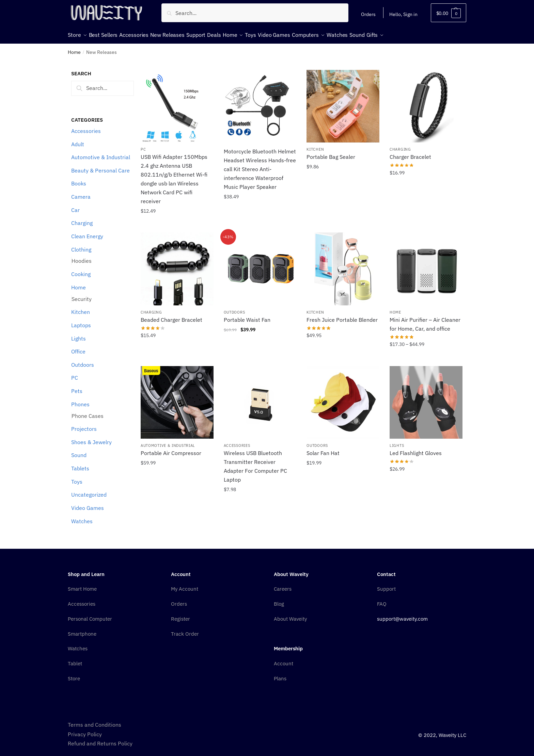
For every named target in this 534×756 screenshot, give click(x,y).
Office (78, 347)
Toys (77, 478)
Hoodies (82, 257)
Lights (78, 334)
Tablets (80, 464)
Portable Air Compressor (171, 449)
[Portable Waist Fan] (260, 265)
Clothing (81, 245)
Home (74, 48)
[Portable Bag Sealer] (343, 102)
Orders (368, 14)
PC (75, 374)
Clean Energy (87, 232)
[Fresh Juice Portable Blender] (343, 265)
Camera (81, 193)
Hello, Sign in (403, 14)
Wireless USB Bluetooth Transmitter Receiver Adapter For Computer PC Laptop (255, 462)
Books (79, 179)
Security (82, 295)
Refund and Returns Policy (100, 739)
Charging (82, 219)
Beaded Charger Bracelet (171, 316)
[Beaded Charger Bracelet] (177, 265)
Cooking (81, 270)
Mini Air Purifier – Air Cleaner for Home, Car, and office (425, 320)
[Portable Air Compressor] (177, 398)
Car (75, 206)
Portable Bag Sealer (331, 153)
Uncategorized (89, 490)
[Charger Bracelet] (426, 102)
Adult (78, 140)
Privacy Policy (85, 730)
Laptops (81, 321)
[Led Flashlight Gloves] (426, 398)
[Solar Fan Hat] (343, 398)
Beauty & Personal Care (100, 166)
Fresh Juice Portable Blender (342, 316)
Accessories (86, 127)
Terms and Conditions (95, 721)
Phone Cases (88, 412)
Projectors (84, 425)
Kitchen (81, 308)
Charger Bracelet (410, 153)
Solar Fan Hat (323, 449)
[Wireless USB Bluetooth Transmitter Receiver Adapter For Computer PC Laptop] (260, 398)
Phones (80, 400)
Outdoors (83, 361)
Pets (77, 387)
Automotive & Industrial (101, 153)
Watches (82, 517)
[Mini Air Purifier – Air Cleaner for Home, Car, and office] (426, 265)
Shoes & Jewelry (91, 438)
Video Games (88, 504)
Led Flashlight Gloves (416, 449)
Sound (79, 451)
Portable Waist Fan (247, 316)
